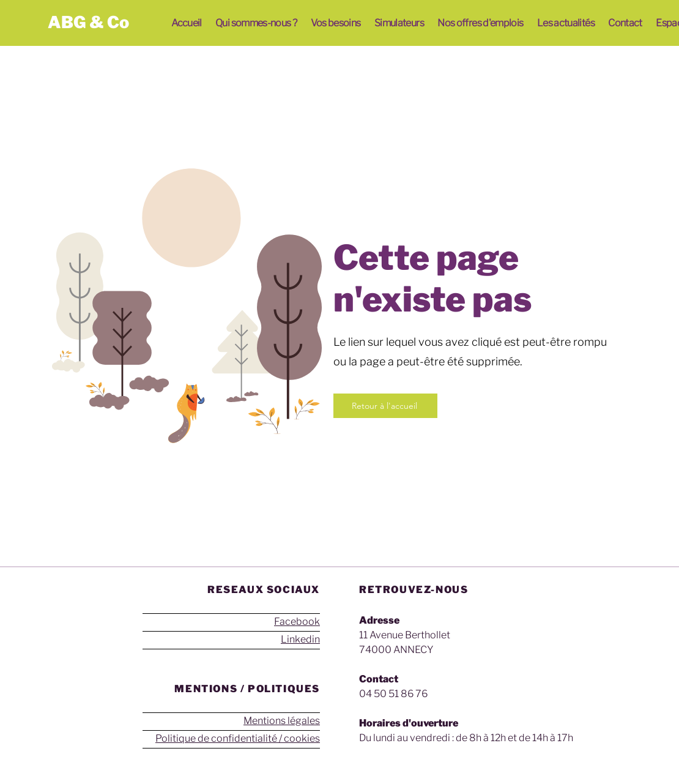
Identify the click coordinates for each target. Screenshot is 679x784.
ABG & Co (88, 22)
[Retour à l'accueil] (385, 406)
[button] (256, 23)
